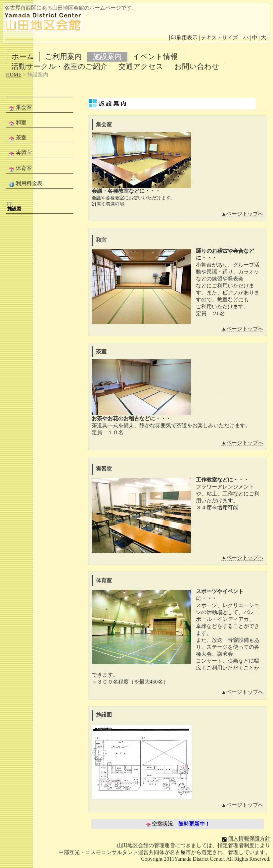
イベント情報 (155, 56)
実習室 (20, 153)
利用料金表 (25, 184)
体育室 (20, 169)
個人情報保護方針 (246, 839)
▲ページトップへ (242, 214)
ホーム (23, 56)
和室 (17, 123)
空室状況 (159, 824)
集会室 (20, 108)
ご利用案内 (63, 56)
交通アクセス (141, 66)
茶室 (17, 138)
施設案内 (107, 56)
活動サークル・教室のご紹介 (59, 66)
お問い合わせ (197, 66)
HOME (14, 75)
